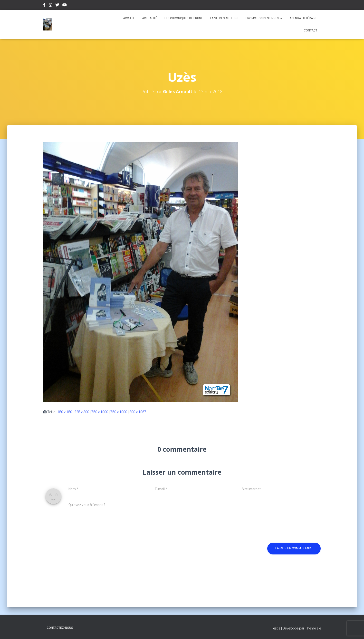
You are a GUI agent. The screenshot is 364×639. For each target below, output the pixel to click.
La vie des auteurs (224, 18)
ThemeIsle (313, 628)
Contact (311, 30)
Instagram (50, 6)
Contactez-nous (60, 628)
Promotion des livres (264, 18)
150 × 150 (65, 412)
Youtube (65, 6)
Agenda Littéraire (303, 18)
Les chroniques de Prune (184, 18)
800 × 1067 (138, 412)
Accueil (129, 18)
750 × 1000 (100, 412)
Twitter (57, 6)
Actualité (150, 18)
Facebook (44, 6)
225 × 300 (82, 412)
